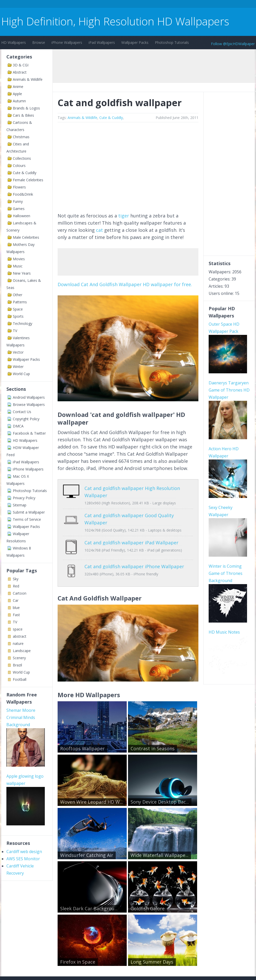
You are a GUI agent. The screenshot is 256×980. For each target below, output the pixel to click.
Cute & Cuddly (25, 173)
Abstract (20, 72)
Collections (22, 158)
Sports (18, 316)
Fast (16, 615)
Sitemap (20, 505)
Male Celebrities (26, 237)
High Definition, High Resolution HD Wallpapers (115, 21)
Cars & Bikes (23, 115)
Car (16, 600)
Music (18, 266)
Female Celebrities (28, 180)
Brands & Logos (26, 108)
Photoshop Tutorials (172, 42)
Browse (39, 42)
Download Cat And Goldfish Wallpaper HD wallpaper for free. (125, 284)
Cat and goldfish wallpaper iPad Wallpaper (131, 543)
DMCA (18, 426)
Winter (18, 367)
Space (18, 309)
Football (20, 679)
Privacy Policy (24, 498)
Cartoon (20, 593)
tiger (124, 216)
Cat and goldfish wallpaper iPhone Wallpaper (134, 563)
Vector (18, 352)
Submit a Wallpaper (29, 512)
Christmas (21, 137)
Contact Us (22, 412)
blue (16, 608)
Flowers (19, 187)
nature (18, 643)
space (18, 629)
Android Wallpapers (29, 397)
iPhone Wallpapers (67, 42)
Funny (18, 201)
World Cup (21, 374)
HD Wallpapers (14, 42)
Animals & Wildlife (28, 79)
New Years (22, 273)
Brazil (17, 665)
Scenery (19, 658)
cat (99, 230)
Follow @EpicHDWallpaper (233, 44)
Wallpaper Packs (135, 42)
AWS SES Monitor (23, 859)
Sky (16, 579)
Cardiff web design (24, 852)
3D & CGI (21, 65)
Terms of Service (27, 519)
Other (18, 295)
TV (15, 331)
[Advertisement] (94, 5)
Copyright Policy (26, 419)
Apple (17, 94)
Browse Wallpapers (29, 404)
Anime (18, 87)
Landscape (22, 651)
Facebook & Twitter (29, 433)
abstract (20, 636)
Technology (23, 323)
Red (16, 586)
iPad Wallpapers (102, 42)
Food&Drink (23, 194)
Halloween (22, 216)
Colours (19, 166)
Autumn (19, 101)
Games (19, 209)
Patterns (20, 302)
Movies (19, 259)
